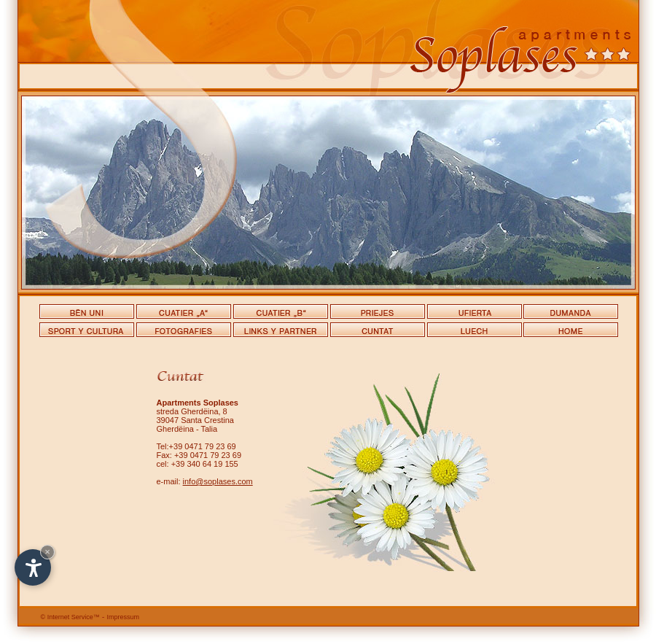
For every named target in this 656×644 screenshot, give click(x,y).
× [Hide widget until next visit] (47, 552)
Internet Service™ (70, 617)
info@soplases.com (218, 481)
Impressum (124, 617)
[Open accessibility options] (33, 567)
